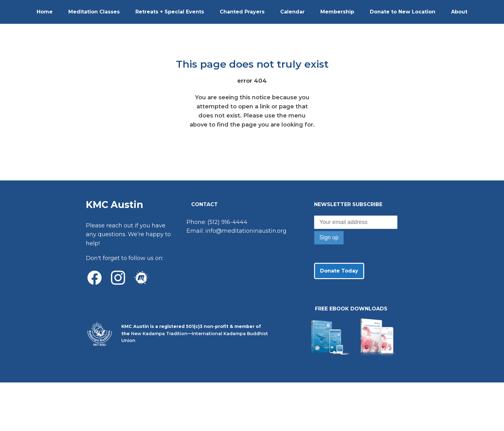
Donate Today (339, 271)
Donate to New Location (403, 12)
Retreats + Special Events (170, 12)
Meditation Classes (94, 12)
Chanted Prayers (242, 12)
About (459, 12)
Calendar (292, 12)
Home (45, 12)
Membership (337, 12)
